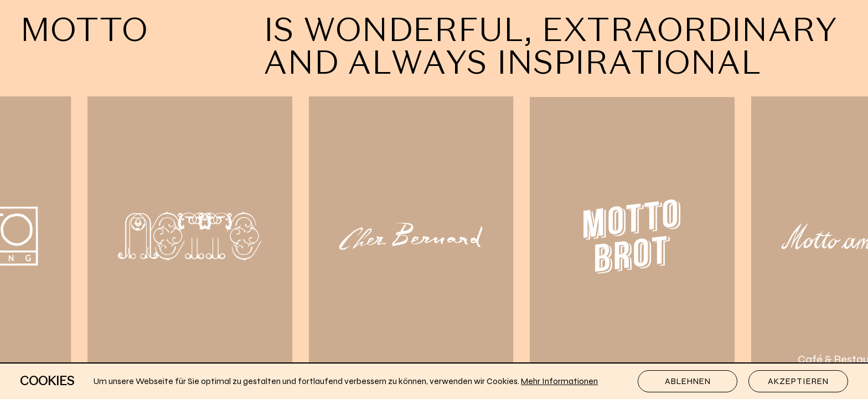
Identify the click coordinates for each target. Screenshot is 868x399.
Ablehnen (688, 381)
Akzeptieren (798, 381)
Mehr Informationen (559, 381)
